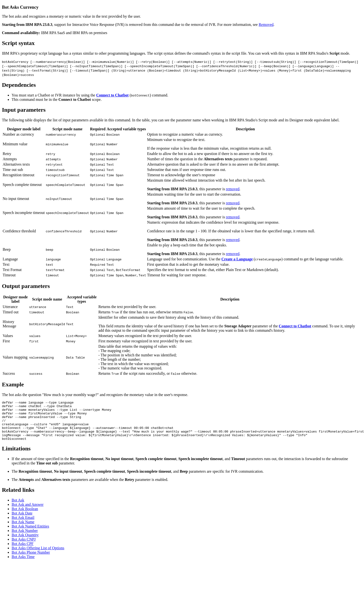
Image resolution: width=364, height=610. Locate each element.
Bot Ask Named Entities (30, 530)
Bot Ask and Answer (28, 508)
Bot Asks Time (23, 560)
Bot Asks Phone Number (31, 556)
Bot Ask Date (22, 517)
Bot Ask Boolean (25, 512)
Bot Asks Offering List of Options (38, 552)
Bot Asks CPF (23, 547)
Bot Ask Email (23, 521)
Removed (266, 25)
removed (233, 185)
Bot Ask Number (25, 534)
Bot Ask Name (23, 525)
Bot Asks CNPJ (24, 543)
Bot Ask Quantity (25, 539)
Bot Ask (18, 504)
